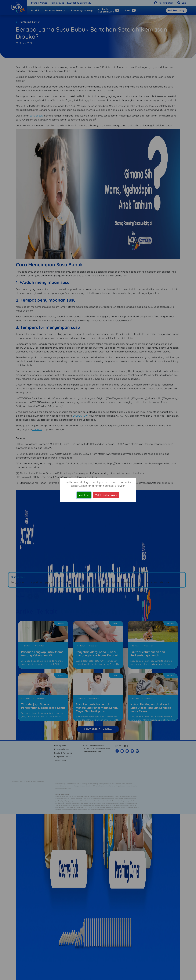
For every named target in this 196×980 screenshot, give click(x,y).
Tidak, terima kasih (106, 495)
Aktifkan (84, 495)
